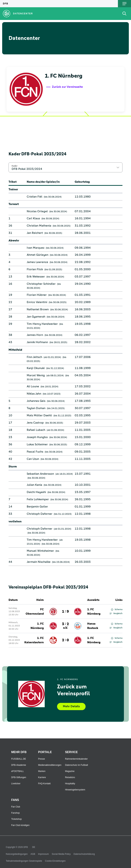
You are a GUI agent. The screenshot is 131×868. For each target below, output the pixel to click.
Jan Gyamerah (36, 317)
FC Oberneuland (35, 612)
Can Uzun (33, 459)
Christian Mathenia (39, 226)
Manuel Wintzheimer (40, 551)
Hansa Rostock (93, 626)
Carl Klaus (33, 218)
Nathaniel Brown (38, 309)
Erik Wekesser (36, 277)
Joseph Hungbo (37, 437)
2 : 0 (65, 640)
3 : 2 (65, 626)
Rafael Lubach (36, 430)
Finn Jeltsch (34, 357)
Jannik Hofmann (37, 342)
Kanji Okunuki (36, 368)
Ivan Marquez (36, 248)
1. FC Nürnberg (94, 612)
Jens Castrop (35, 423)
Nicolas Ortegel (37, 211)
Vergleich (116, 614)
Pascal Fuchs (35, 452)
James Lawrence (37, 262)
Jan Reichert (35, 233)
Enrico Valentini (37, 302)
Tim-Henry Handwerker (42, 324)
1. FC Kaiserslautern (34, 640)
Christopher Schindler (41, 284)
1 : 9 (65, 612)
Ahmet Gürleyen (38, 255)
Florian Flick (35, 269)
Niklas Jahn (34, 394)
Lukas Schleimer (37, 444)
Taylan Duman (36, 408)
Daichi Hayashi (36, 492)
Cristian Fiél (35, 197)
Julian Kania (34, 485)
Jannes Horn (35, 335)
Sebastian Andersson (40, 474)
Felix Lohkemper (38, 499)
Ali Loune (33, 386)
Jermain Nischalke (39, 562)
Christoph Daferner (40, 514)
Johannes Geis (36, 401)
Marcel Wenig (36, 375)
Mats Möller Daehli (39, 415)
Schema (117, 610)
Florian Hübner (37, 295)
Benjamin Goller (37, 507)
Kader (15, 166)
